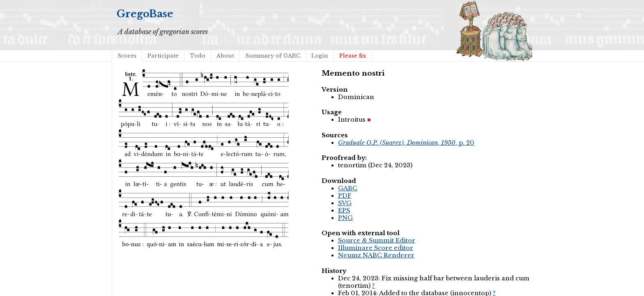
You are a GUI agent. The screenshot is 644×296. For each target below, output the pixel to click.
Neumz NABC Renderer (376, 255)
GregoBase (145, 14)
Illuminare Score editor (376, 248)
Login (320, 56)
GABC (348, 188)
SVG (345, 203)
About (225, 56)
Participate (163, 56)
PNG (345, 218)
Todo (198, 56)
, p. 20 (406, 143)
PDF (345, 196)
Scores (127, 56)
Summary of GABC (273, 56)
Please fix (353, 56)
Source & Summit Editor (377, 240)
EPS (344, 210)
